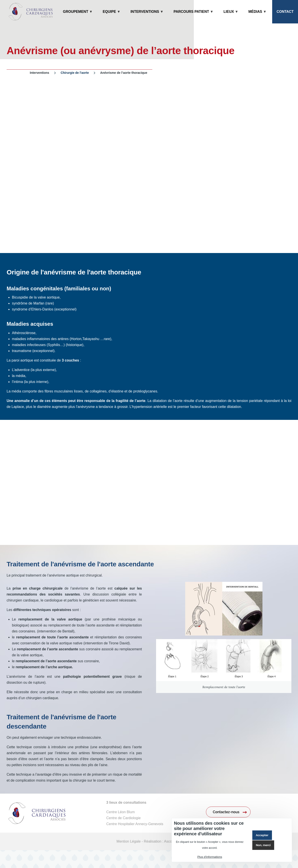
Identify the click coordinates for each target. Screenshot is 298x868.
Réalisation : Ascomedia (163, 841)
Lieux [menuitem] (229, 17)
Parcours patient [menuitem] (191, 17)
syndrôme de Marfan (29, 303)
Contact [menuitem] (285, 12)
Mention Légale (129, 841)
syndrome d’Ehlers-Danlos (33, 309)
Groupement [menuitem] (76, 17)
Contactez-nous (226, 812)
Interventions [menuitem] (145, 17)
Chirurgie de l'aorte (75, 73)
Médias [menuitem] (255, 17)
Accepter (262, 835)
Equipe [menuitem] (109, 17)
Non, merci (263, 845)
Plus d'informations (210, 857)
